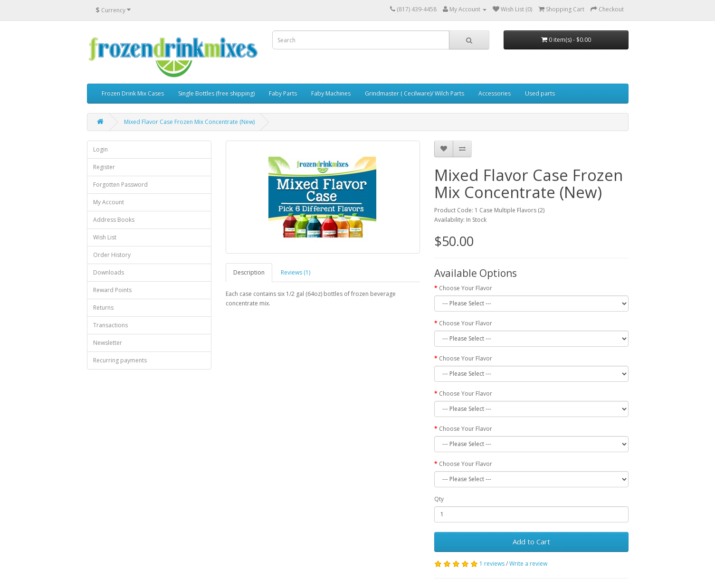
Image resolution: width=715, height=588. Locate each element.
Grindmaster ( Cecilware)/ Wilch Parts (415, 93)
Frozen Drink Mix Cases (133, 93)
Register (104, 167)
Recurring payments (120, 360)
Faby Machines (331, 93)
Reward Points (112, 290)
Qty (439, 499)
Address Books (114, 220)
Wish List (105, 237)
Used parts (540, 93)
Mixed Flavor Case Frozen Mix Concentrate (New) (189, 122)
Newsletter (108, 343)
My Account (109, 202)
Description (249, 272)
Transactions (110, 325)
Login (100, 149)
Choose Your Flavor (466, 288)
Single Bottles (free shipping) (216, 93)
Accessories (495, 93)
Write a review (528, 564)
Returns (103, 308)
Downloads (109, 272)
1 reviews (492, 564)
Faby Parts (283, 93)
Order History (112, 255)
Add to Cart (531, 541)
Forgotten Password (120, 185)
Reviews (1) (296, 272)
